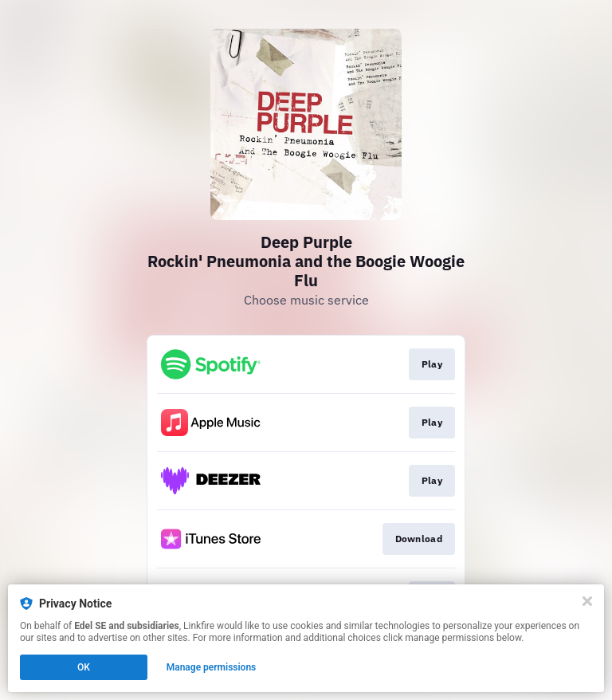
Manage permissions (212, 667)
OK (84, 667)
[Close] (587, 601)
